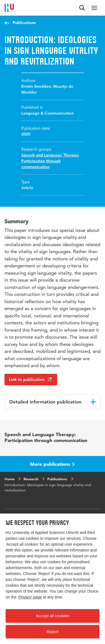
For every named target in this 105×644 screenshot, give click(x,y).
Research (31, 479)
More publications (52, 464)
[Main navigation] (94, 8)
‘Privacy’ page (30, 597)
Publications (24, 23)
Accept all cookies (52, 616)
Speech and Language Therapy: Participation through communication (50, 161)
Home (10, 479)
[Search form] (82, 8)
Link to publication (31, 379)
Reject (53, 632)
